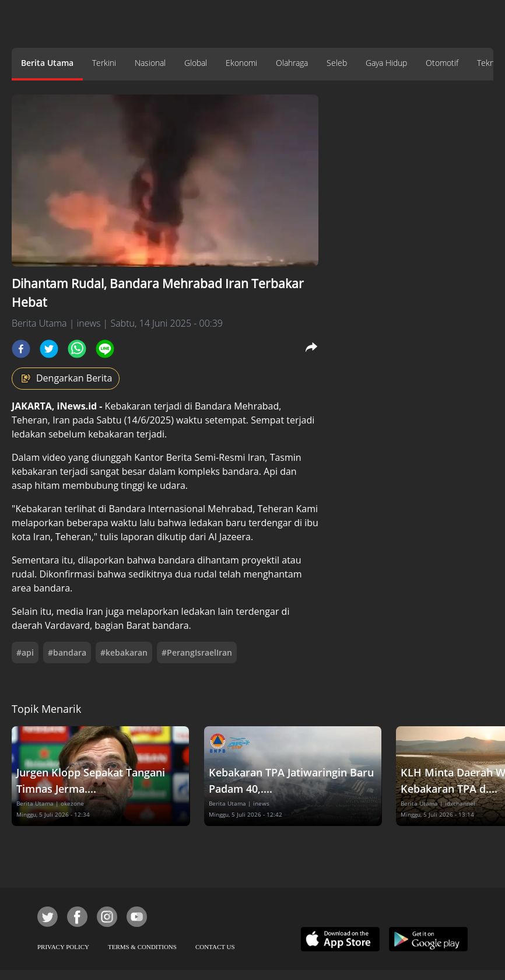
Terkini (104, 63)
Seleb (337, 63)
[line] (105, 349)
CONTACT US (215, 947)
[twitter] (49, 349)
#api (25, 652)
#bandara (67, 652)
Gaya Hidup (386, 63)
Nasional (150, 63)
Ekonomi (241, 63)
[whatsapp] (77, 349)
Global (196, 63)
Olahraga (292, 63)
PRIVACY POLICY (63, 947)
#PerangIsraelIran (197, 652)
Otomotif (442, 63)
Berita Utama (47, 63)
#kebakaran (124, 652)
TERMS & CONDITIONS (142, 947)
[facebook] (21, 349)
